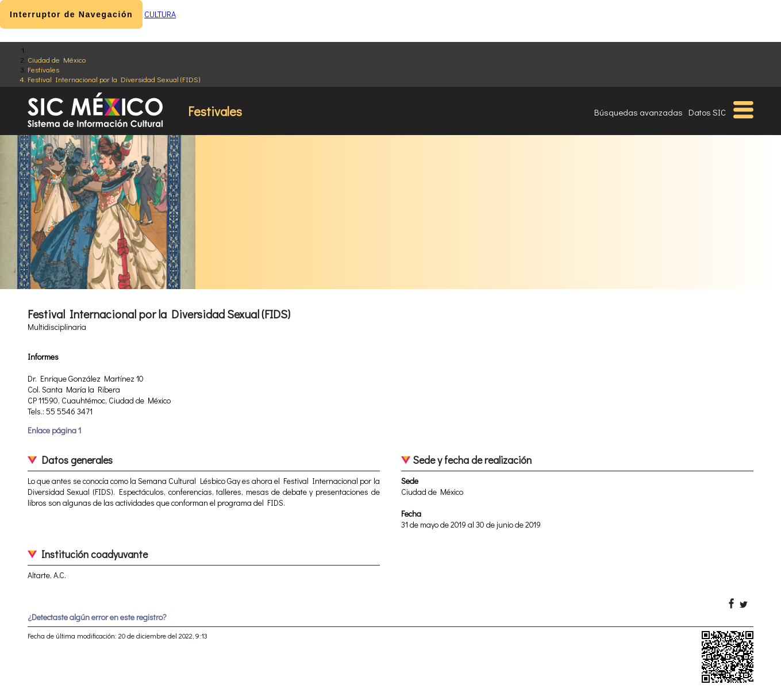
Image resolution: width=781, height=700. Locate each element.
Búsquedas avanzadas (638, 112)
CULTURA (160, 14)
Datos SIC (707, 112)
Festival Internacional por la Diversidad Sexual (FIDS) (114, 79)
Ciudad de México (57, 59)
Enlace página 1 (54, 430)
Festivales (43, 69)
